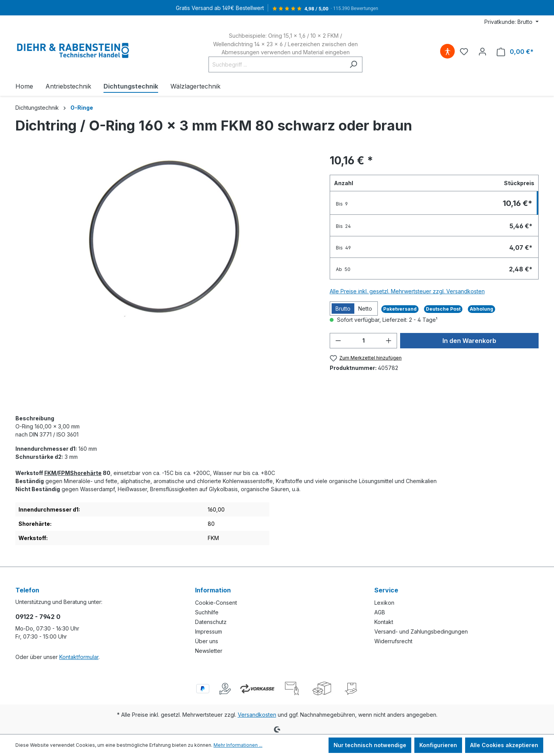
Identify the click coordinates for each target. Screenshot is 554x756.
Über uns (207, 641)
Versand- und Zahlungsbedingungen (421, 631)
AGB (380, 612)
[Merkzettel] (464, 52)
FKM (50, 473)
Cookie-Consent (216, 603)
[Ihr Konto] (482, 52)
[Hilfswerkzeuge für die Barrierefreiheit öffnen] (447, 52)
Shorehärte (86, 473)
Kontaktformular (79, 657)
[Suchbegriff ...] (277, 64)
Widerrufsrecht (393, 641)
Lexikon (384, 603)
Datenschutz (211, 622)
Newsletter (209, 651)
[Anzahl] (364, 341)
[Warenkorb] (515, 52)
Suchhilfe (207, 612)
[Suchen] (353, 64)
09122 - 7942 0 (38, 617)
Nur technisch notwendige (370, 745)
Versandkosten (257, 715)
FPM (64, 473)
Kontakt (384, 622)
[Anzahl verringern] (338, 341)
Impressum (209, 631)
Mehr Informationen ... (238, 745)
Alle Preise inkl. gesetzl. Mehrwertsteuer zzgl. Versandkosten (407, 291)
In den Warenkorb (469, 341)
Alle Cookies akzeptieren (504, 745)
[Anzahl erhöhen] (389, 341)
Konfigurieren (438, 745)
